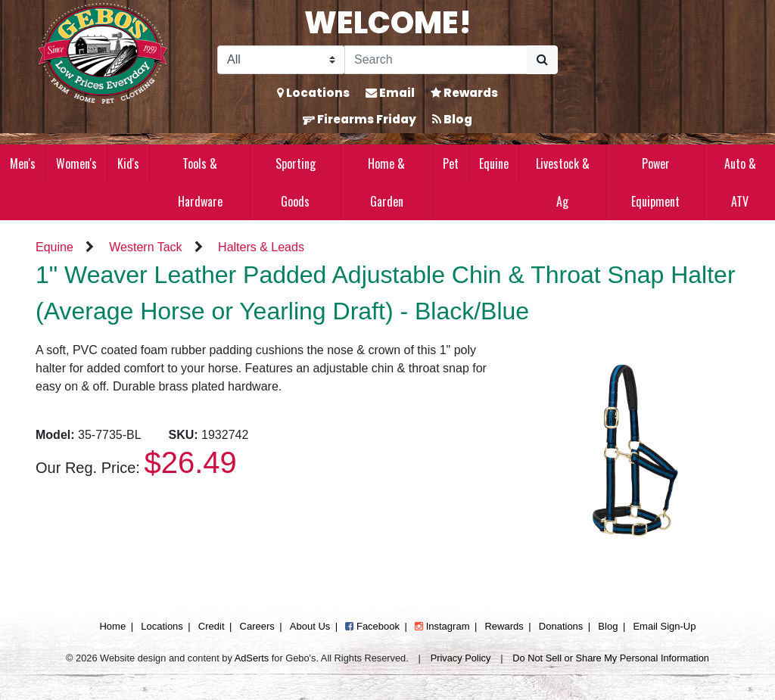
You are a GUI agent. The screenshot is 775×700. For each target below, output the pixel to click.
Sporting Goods (296, 182)
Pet (451, 163)
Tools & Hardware (200, 182)
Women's (76, 163)
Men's (23, 163)
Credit (212, 626)
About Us (310, 626)
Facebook (372, 626)
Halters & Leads (261, 247)
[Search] (436, 60)
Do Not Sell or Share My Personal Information (611, 658)
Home (112, 626)
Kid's (128, 163)
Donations (561, 626)
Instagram (442, 626)
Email (390, 93)
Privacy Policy (461, 658)
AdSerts (252, 658)
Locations (313, 93)
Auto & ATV (740, 182)
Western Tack (145, 247)
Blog (452, 119)
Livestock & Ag (563, 182)
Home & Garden (386, 182)
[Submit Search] (542, 60)
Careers (257, 626)
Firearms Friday (359, 119)
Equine (494, 163)
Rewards (464, 93)
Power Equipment (655, 182)
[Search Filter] (281, 60)
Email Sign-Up (664, 626)
